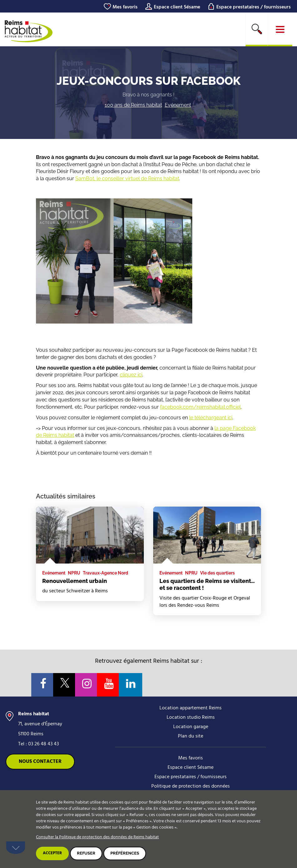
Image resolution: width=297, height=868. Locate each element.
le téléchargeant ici (211, 418)
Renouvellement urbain (75, 581)
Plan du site (191, 736)
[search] (257, 29)
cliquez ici (131, 375)
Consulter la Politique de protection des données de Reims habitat (97, 837)
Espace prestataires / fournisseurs (254, 7)
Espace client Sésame (177, 7)
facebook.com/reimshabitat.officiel (200, 407)
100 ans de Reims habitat (133, 105)
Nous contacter (40, 762)
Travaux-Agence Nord (106, 573)
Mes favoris (125, 7)
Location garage (191, 727)
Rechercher (257, 29)
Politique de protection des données (191, 786)
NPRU (74, 573)
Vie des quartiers (217, 573)
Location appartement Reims (191, 708)
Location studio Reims (191, 717)
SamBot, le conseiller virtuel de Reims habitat (127, 179)
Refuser (86, 853)
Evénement (178, 105)
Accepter (52, 853)
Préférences (125, 853)
